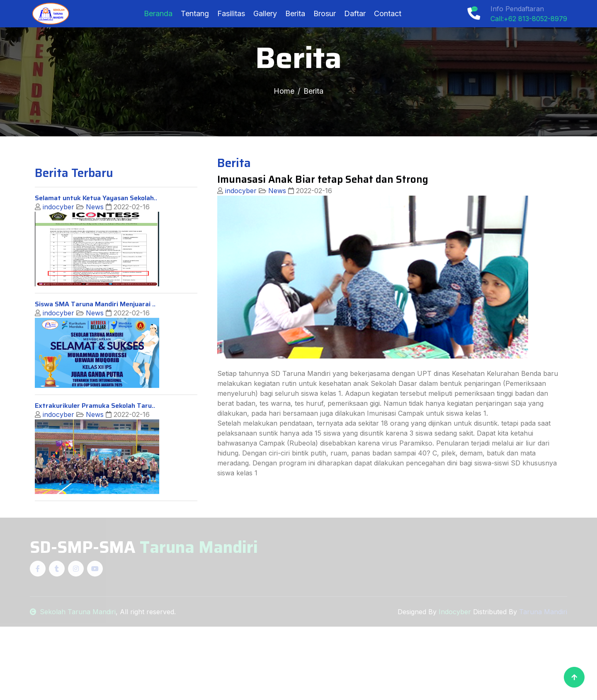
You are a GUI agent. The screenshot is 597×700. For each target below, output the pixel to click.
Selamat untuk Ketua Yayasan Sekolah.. (96, 227)
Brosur (325, 13)
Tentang (195, 13)
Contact (388, 13)
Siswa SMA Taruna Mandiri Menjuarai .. (95, 333)
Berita (295, 13)
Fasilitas (231, 13)
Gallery (265, 13)
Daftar (355, 13)
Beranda (158, 13)
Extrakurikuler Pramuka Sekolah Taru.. (95, 435)
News (94, 236)
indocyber (57, 236)
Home (284, 91)
